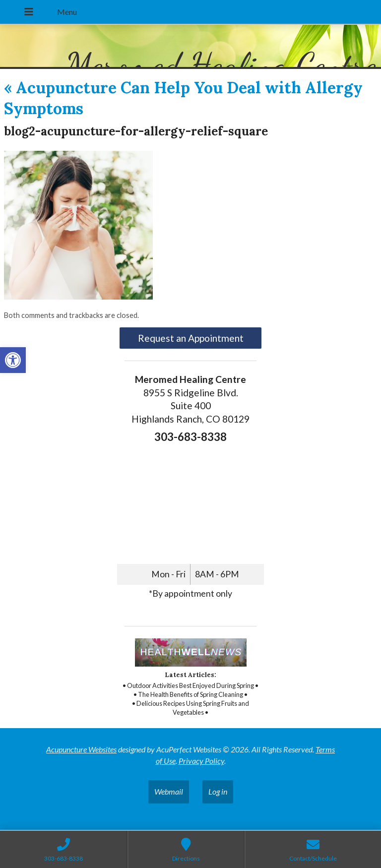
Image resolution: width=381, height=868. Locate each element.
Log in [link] (218, 791)
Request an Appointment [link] (191, 338)
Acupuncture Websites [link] (81, 749)
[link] (13, 360)
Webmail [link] (169, 791)
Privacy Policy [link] (201, 761)
